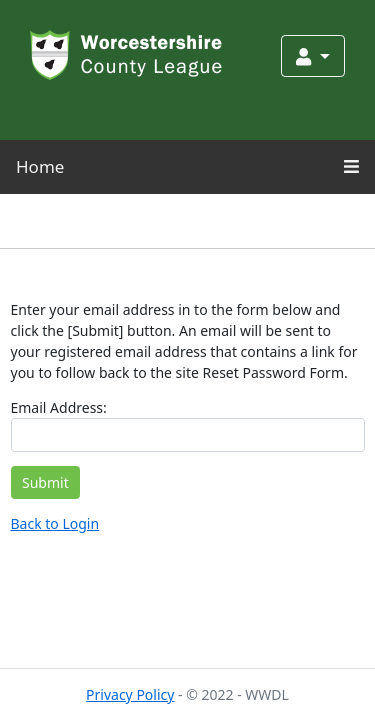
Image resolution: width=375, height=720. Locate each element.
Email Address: (59, 407)
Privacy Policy (130, 694)
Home (40, 166)
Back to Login (55, 523)
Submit (45, 482)
